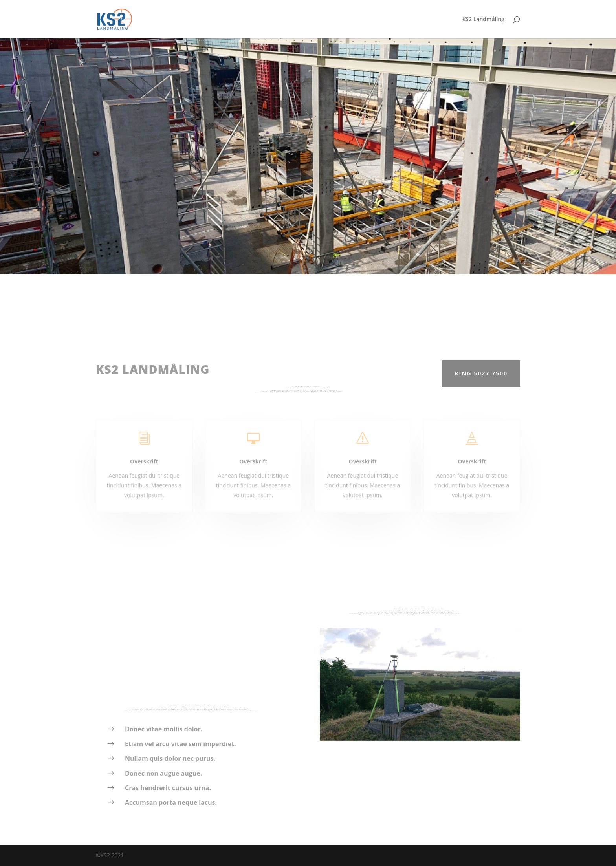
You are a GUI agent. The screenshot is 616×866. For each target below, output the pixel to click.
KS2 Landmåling (483, 20)
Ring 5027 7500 (481, 373)
